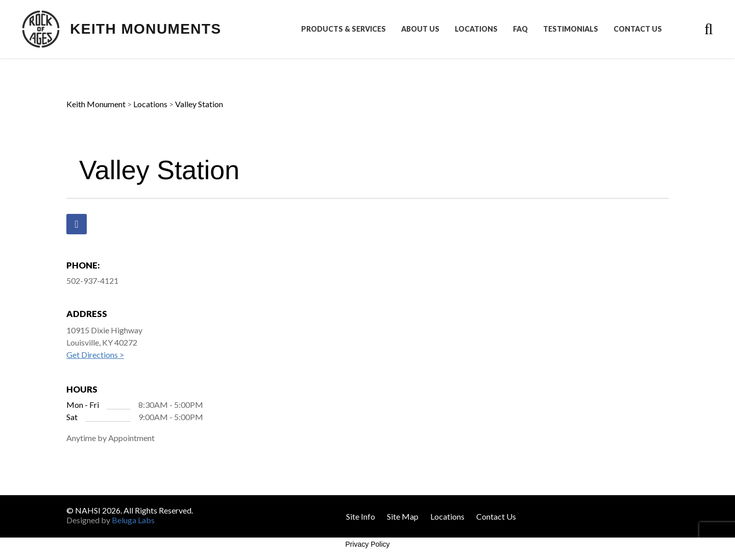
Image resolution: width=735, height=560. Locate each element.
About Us (420, 29)
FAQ (520, 29)
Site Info (361, 516)
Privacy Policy (367, 544)
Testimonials (571, 29)
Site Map (403, 516)
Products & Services (344, 29)
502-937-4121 (92, 281)
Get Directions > (95, 355)
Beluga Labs (133, 520)
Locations (476, 29)
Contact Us (638, 29)
